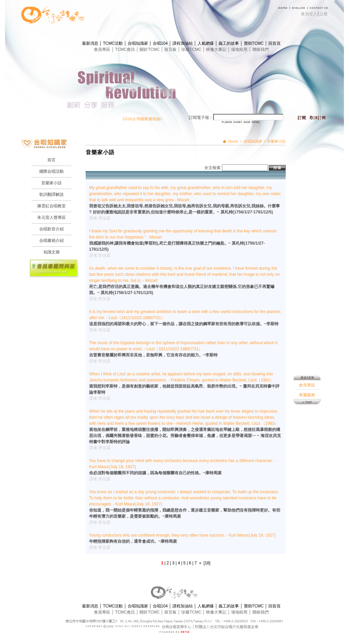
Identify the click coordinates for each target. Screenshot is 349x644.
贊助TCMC (254, 43)
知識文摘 (52, 252)
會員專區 (102, 49)
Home (233, 141)
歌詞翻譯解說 (52, 194)
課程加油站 (183, 43)
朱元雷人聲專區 (52, 217)
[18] (207, 563)
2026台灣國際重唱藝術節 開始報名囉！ (162, 119)
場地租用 (240, 49)
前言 (52, 160)
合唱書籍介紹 (52, 241)
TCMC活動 (114, 43)
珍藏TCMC (192, 49)
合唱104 (161, 43)
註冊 (324, 14)
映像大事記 (217, 49)
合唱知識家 (138, 43)
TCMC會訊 (126, 49)
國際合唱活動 (52, 171)
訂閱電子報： (201, 118)
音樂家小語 (52, 183)
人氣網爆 (206, 43)
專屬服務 (307, 302)
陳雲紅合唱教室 (52, 206)
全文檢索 (212, 168)
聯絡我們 (261, 49)
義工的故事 (229, 43)
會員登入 (309, 14)
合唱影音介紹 (52, 229)
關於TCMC (150, 49)
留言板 (171, 49)
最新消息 (91, 43)
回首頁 (274, 43)
